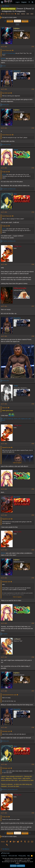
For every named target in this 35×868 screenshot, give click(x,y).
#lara (18, 14)
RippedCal (17, 71)
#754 (33, 578)
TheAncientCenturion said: (9, 695)
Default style (5, 853)
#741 (33, 47)
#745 (33, 212)
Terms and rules (13, 856)
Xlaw (3, 14)
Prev (10, 21)
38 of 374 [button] (17, 21)
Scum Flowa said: (7, 50)
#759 (33, 764)
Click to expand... (18, 463)
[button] (2, 2)
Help (29, 856)
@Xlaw (3, 59)
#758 (33, 727)
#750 (33, 444)
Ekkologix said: (6, 582)
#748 (33, 336)
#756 (33, 657)
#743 (33, 128)
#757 (33, 691)
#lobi (28, 14)
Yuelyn (16, 386)
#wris (32, 14)
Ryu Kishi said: (6, 93)
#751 (33, 489)
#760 (33, 813)
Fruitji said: (5, 172)
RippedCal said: (6, 447)
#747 (33, 306)
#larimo (23, 14)
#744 (33, 168)
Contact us (4, 856)
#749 (33, 404)
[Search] (32, 2)
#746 (33, 264)
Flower (16, 150)
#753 (33, 550)
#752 (33, 515)
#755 (33, 623)
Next (25, 21)
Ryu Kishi (17, 497)
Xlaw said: (5, 408)
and (7, 145)
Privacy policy (22, 856)
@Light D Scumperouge (9, 53)
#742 (33, 89)
